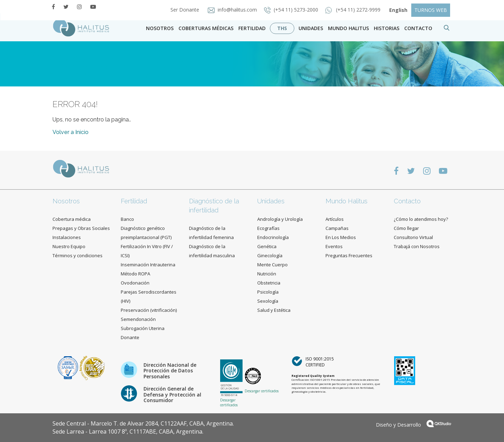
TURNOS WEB (431, 10)
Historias (387, 28)
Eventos (334, 246)
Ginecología (270, 255)
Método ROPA (135, 274)
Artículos (335, 219)
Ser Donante (183, 10)
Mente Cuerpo (272, 265)
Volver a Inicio (71, 132)
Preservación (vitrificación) (149, 310)
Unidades (311, 28)
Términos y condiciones (78, 255)
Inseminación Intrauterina (148, 265)
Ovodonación (135, 283)
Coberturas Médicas (206, 28)
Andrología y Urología (280, 219)
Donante (130, 337)
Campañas (337, 228)
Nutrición (267, 274)
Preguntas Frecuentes (349, 255)
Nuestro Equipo (69, 246)
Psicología (268, 292)
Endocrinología (273, 237)
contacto (418, 28)
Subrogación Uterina (143, 328)
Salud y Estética (274, 310)
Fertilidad (252, 28)
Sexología (268, 301)
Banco (127, 219)
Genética (267, 246)
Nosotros (160, 28)
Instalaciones (67, 237)
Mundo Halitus (348, 28)
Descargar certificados (229, 402)
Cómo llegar (406, 228)
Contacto (407, 201)
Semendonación (138, 319)
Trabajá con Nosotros (417, 246)
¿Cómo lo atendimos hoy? (421, 219)
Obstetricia (269, 283)
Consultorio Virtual (413, 237)
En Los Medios (341, 237)
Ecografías (268, 228)
